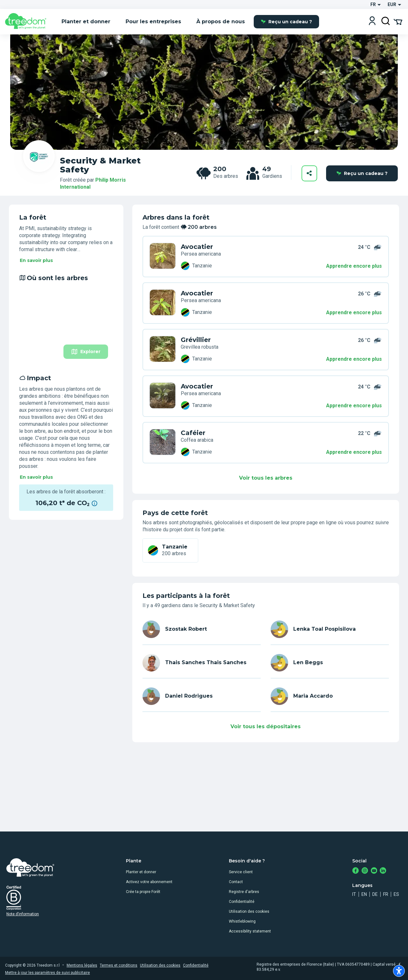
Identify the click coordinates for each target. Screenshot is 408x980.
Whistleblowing (242, 921)
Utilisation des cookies (249, 911)
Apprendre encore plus (354, 266)
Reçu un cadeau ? (286, 22)
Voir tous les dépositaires (266, 726)
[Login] (372, 22)
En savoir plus (36, 260)
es (396, 894)
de (375, 894)
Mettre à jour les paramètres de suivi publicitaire (47, 973)
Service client (241, 872)
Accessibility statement (250, 931)
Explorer (86, 352)
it (354, 894)
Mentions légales (82, 965)
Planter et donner (141, 872)
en (364, 894)
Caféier (193, 433)
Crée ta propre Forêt (143, 892)
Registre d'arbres (244, 892)
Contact (236, 882)
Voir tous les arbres (266, 478)
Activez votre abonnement (149, 882)
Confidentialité (242, 902)
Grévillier (196, 340)
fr (386, 894)
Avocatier (197, 247)
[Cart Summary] (398, 21)
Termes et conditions (119, 965)
